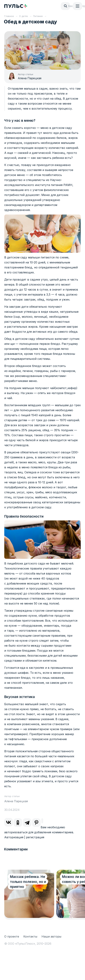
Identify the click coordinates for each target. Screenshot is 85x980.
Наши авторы (51, 936)
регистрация (35, 837)
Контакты (30, 936)
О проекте (12, 936)
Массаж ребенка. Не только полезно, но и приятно (28, 882)
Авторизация (14, 837)
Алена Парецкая (30, 78)
